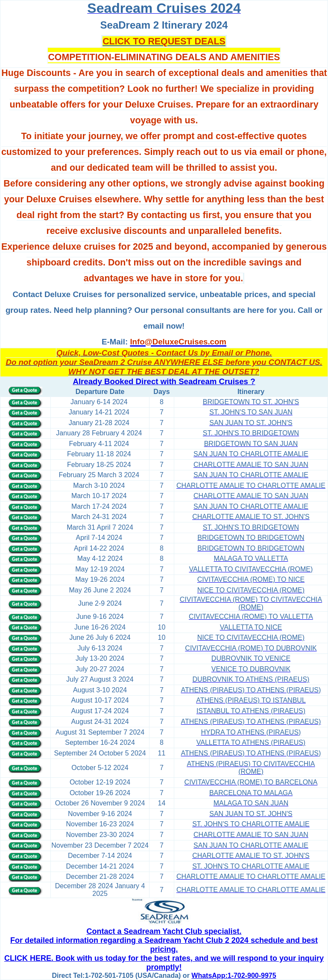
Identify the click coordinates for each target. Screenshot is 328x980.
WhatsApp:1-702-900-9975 (234, 976)
